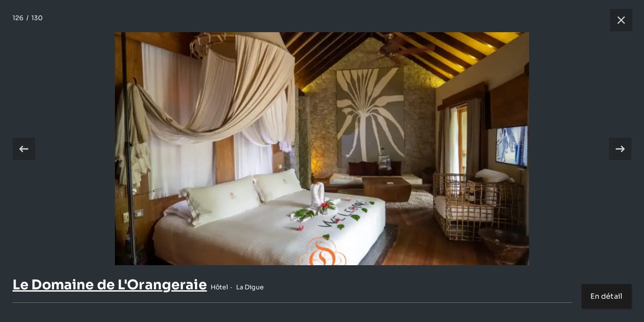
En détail (606, 296)
